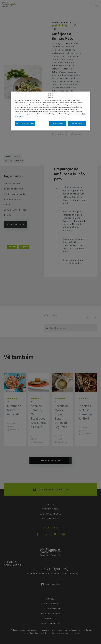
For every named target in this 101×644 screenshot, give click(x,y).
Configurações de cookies (25, 123)
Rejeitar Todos (57, 123)
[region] (50, 111)
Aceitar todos (77, 123)
